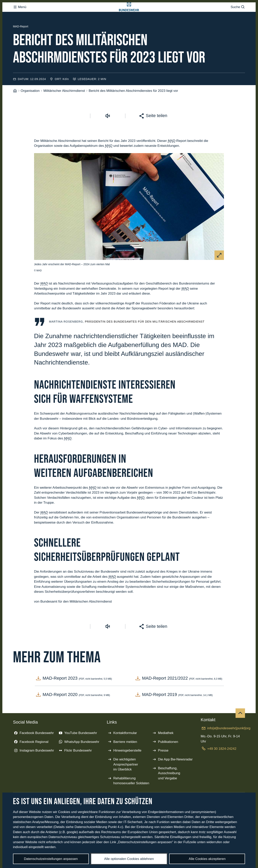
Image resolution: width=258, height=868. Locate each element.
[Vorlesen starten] (108, 131)
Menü (20, 18)
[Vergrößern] (219, 271)
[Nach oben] (240, 729)
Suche (238, 18)
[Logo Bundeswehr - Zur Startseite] (129, 19)
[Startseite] (15, 107)
